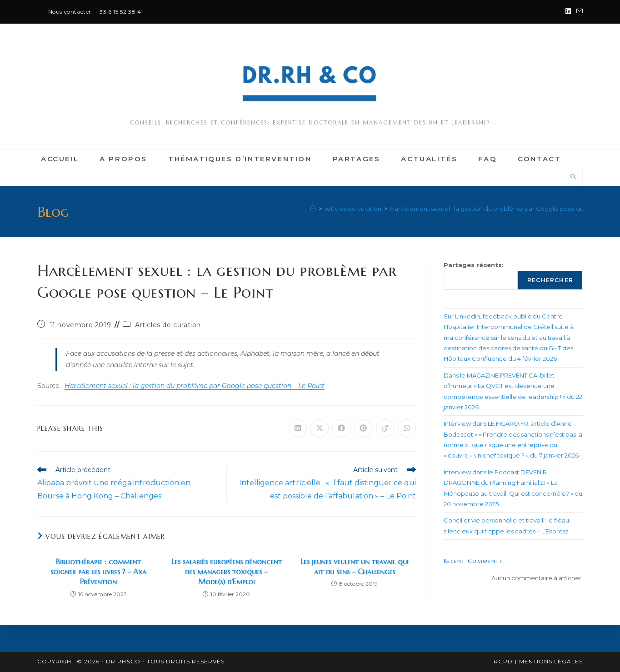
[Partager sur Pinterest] (363, 428)
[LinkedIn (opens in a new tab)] (568, 12)
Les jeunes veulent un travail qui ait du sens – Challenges (355, 567)
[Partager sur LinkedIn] (298, 428)
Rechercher (550, 280)
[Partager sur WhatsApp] (407, 428)
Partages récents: (474, 265)
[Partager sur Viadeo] (385, 428)
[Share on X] (320, 428)
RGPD (503, 661)
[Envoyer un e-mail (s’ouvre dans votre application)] (578, 12)
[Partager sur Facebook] (341, 428)
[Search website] (573, 177)
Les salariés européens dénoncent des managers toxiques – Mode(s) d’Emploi (227, 572)
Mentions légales (551, 661)
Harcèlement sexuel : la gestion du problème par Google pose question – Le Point (195, 386)
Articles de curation (168, 325)
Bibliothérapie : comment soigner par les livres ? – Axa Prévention (98, 572)
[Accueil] (313, 209)
